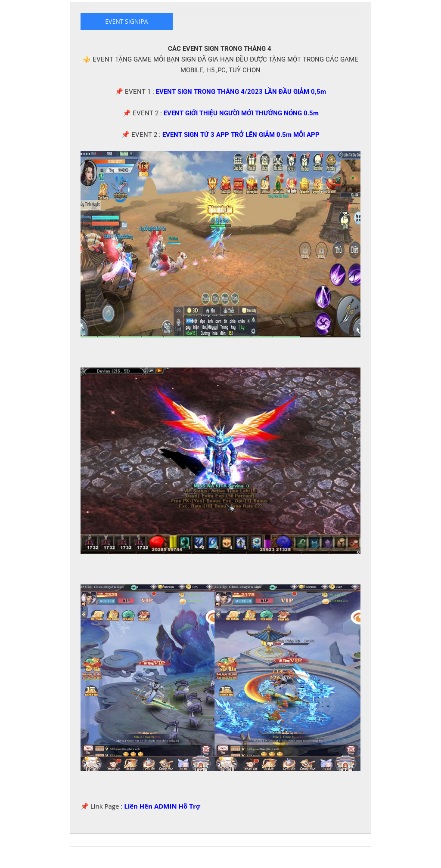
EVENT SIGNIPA (126, 21)
